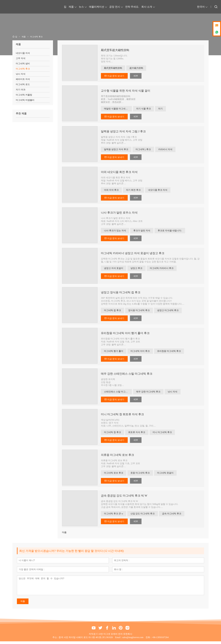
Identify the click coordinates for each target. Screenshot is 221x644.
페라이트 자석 (23, 79)
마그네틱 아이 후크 (141, 353)
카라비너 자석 (167, 150)
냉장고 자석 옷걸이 (114, 270)
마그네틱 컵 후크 (113, 312)
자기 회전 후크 (134, 191)
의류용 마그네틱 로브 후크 (117, 457)
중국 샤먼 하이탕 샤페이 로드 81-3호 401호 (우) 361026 (86, 640)
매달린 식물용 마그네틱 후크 (118, 109)
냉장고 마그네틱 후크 (169, 312)
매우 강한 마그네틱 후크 (149, 393)
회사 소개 (147, 7)
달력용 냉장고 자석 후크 (116, 150)
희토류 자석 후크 (138, 434)
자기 (161, 109)
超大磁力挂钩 (137, 68)
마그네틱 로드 (23, 84)
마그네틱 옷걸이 (167, 475)
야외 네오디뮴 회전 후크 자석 (119, 173)
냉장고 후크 (137, 270)
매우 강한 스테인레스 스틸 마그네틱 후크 (127, 375)
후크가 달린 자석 (143, 232)
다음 (64, 535)
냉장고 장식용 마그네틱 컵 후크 (121, 294)
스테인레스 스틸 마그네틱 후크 (118, 393)
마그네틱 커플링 (24, 95)
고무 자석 (21, 58)
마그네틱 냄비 (23, 63)
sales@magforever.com (133, 640)
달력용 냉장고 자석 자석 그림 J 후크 (123, 132)
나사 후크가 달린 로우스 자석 (119, 214)
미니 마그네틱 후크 (163, 434)
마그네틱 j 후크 (144, 150)
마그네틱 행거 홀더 (114, 353)
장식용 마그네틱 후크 (140, 312)
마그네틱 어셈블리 (25, 100)
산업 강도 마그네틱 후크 (143, 516)
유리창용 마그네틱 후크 (170, 353)
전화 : (149, 640)
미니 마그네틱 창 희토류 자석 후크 (122, 416)
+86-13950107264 (160, 640)
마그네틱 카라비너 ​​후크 (163, 270)
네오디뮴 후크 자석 (159, 191)
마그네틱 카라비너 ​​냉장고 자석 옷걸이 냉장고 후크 (133, 254)
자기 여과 (21, 90)
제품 (71, 7)
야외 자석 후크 (112, 191)
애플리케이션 (97, 7)
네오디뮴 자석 (23, 53)
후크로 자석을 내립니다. (171, 232)
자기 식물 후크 (144, 109)
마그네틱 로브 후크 (114, 475)
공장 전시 (115, 7)
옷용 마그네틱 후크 (141, 475)
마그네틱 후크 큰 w (114, 516)
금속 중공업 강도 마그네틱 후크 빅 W (124, 498)
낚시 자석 (21, 74)
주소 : (56, 640)
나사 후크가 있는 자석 (115, 232)
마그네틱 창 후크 (113, 434)
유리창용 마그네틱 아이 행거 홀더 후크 (125, 334)
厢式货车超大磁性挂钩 (115, 50)
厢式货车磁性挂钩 (113, 68)
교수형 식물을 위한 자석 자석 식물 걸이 (126, 91)
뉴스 (81, 7)
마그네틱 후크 (23, 69)
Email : (119, 640)
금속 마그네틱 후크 (173, 516)
